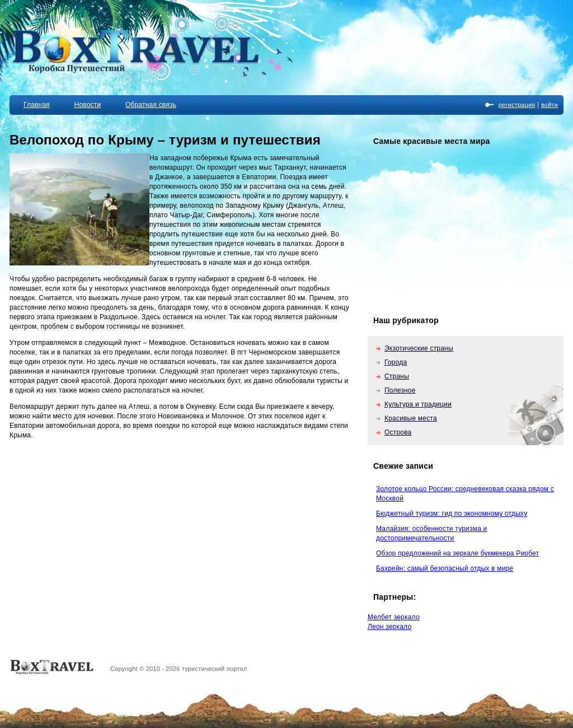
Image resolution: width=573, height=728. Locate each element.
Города (396, 362)
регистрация (517, 105)
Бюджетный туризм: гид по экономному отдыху (452, 514)
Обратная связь (151, 105)
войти (549, 105)
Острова (398, 432)
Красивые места (411, 418)
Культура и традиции (418, 404)
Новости (88, 105)
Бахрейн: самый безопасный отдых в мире (445, 568)
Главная (37, 105)
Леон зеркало (389, 627)
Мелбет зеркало (394, 617)
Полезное (400, 390)
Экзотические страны (419, 348)
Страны (397, 376)
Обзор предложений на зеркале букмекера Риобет (457, 553)
